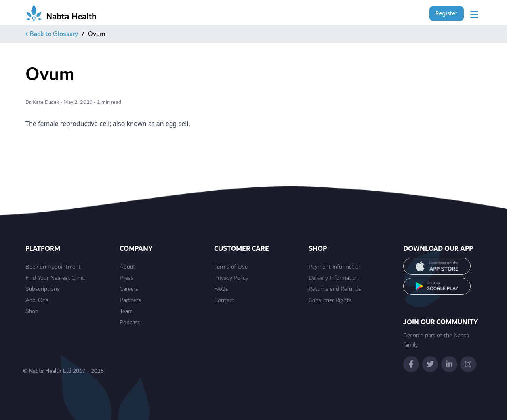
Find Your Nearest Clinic (55, 278)
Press (127, 278)
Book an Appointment (53, 267)
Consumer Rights (330, 300)
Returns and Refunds (335, 289)
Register (447, 13)
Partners (130, 300)
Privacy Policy (231, 278)
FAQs (221, 289)
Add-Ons (37, 300)
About (128, 267)
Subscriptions (43, 289)
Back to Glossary (52, 34)
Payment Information (335, 267)
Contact (224, 300)
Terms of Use (231, 267)
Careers (129, 289)
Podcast (130, 323)
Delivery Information (334, 278)
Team (126, 311)
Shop (32, 311)
